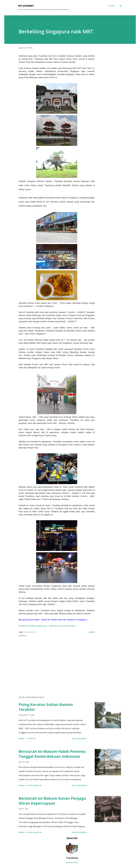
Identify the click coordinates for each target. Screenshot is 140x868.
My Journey (26, 6)
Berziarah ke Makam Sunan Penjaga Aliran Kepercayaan (52, 801)
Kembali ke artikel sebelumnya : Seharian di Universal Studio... (48, 626)
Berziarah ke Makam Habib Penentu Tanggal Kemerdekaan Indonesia (52, 754)
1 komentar (31, 739)
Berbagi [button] (92, 632)
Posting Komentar (34, 785)
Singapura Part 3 (30, 632)
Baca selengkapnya (79, 739)
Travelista (72, 858)
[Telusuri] (111, 6)
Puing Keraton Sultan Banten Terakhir (46, 707)
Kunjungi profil (72, 863)
